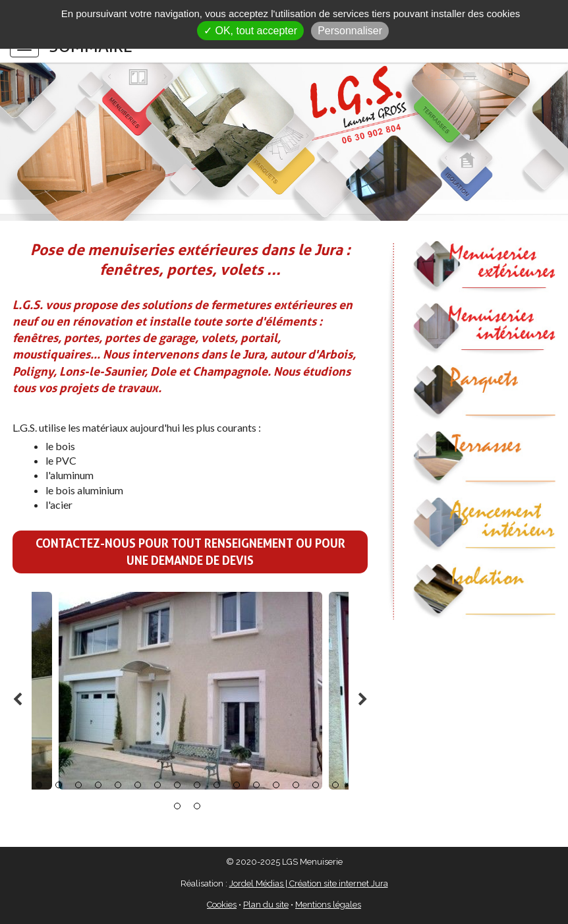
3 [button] (78, 785)
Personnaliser (350, 31)
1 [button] (39, 785)
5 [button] (118, 785)
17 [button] (177, 806)
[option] (190, 691)
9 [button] (197, 785)
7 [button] (157, 785)
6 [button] (138, 785)
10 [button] (217, 785)
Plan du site (266, 905)
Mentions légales (328, 905)
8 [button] (177, 785)
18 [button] (197, 806)
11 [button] (237, 785)
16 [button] (335, 785)
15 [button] (316, 785)
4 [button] (98, 785)
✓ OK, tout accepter (250, 31)
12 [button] (256, 785)
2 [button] (59, 785)
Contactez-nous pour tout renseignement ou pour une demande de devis (190, 552)
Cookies (222, 905)
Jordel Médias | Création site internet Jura (309, 883)
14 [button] (296, 785)
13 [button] (276, 785)
